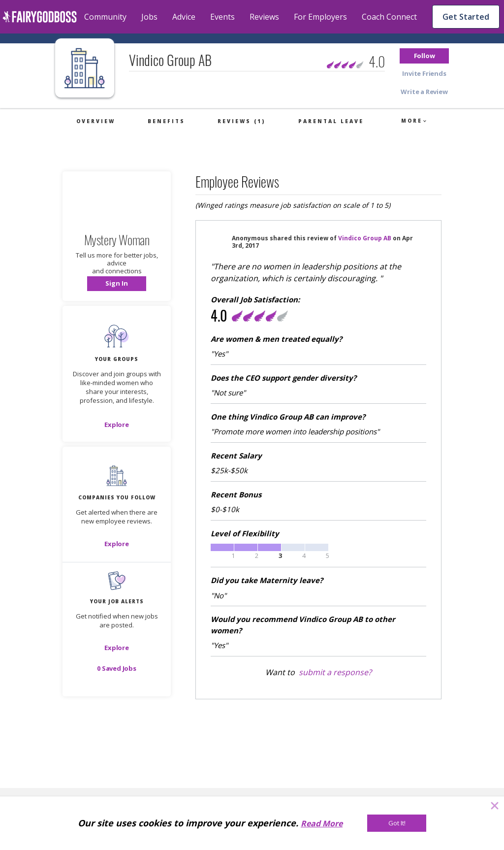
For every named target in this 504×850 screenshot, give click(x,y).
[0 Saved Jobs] (117, 668)
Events (222, 17)
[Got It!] (397, 823)
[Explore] (117, 425)
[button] (424, 56)
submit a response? (335, 672)
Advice (184, 17)
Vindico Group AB (365, 238)
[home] (40, 17)
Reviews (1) (241, 121)
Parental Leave (331, 121)
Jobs (149, 17)
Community (105, 17)
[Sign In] (117, 284)
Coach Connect (389, 17)
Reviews (264, 17)
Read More (322, 823)
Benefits (166, 121)
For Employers (320, 17)
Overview (96, 121)
